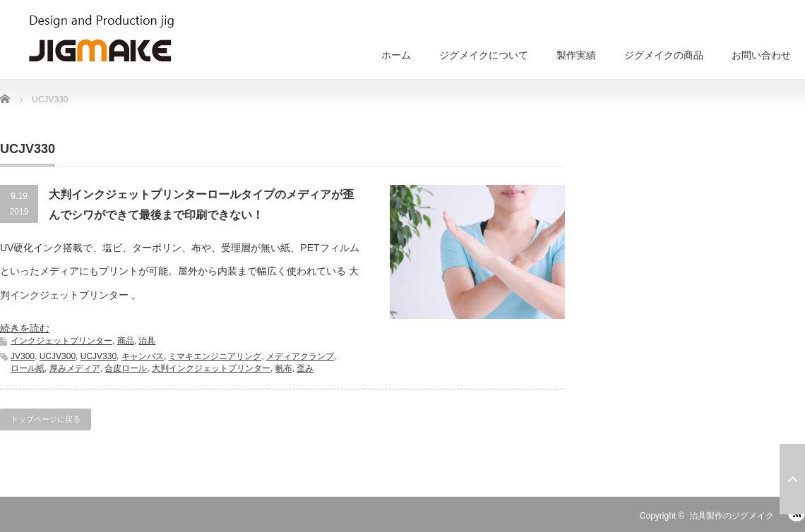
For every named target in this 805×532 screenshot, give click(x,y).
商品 (126, 341)
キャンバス (143, 356)
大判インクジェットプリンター (211, 368)
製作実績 (576, 55)
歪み (305, 368)
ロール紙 (28, 368)
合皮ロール (126, 368)
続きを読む (25, 328)
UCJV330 (99, 356)
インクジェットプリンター (61, 341)
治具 (147, 341)
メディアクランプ (300, 356)
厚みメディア (75, 368)
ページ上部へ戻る (792, 479)
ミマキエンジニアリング (215, 356)
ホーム (396, 55)
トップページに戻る (46, 419)
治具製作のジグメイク (732, 516)
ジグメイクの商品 (664, 55)
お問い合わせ (761, 55)
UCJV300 (58, 356)
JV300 (23, 356)
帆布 (284, 368)
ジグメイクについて (484, 55)
